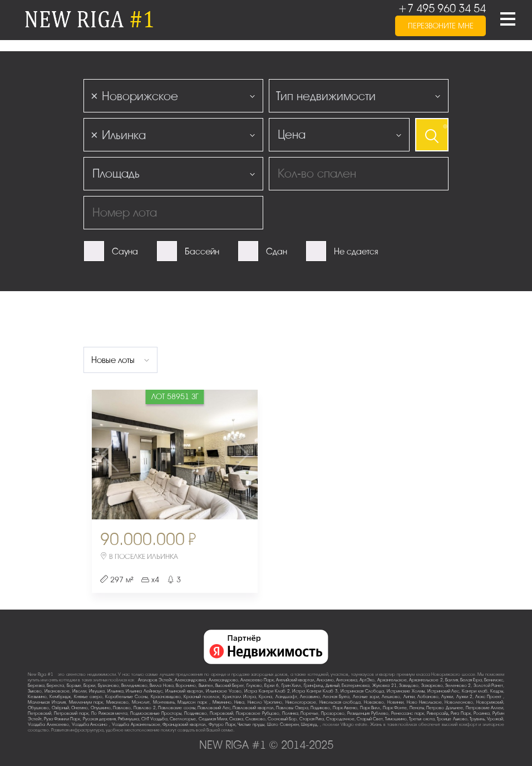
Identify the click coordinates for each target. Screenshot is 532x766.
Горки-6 (272, 686)
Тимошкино (396, 719)
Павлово (122, 708)
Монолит (141, 702)
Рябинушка (129, 719)
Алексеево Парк (257, 680)
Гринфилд (314, 686)
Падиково (320, 708)
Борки (89, 686)
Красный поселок (201, 697)
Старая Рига (312, 719)
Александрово (223, 680)
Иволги (79, 691)
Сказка (236, 719)
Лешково (391, 697)
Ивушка (97, 691)
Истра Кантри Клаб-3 (315, 691)
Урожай (495, 719)
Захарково (432, 686)
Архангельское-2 (426, 680)
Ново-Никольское (424, 702)
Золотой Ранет (488, 686)
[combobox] (173, 96)
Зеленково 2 (458, 686)
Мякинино (222, 702)
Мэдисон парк (193, 702)
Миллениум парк (86, 702)
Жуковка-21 (385, 686)
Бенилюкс (494, 680)
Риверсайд (438, 713)
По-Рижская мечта (110, 713)
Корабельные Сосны (126, 697)
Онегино (80, 708)
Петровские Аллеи (485, 708)
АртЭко (367, 680)
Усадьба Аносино (91, 725)
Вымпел (206, 686)
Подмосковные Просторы (156, 713)
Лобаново (428, 697)
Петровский (40, 713)
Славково (255, 719)
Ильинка (115, 691)
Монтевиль (164, 702)
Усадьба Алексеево (48, 725)
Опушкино (101, 708)
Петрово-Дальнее (445, 708)
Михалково (117, 702)
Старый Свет (370, 719)
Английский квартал (295, 680)
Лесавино (310, 697)
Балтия (452, 680)
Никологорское (301, 702)
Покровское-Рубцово (258, 713)
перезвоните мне (441, 26)
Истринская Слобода (362, 691)
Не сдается (356, 252)
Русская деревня (99, 719)
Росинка (482, 713)
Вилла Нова (161, 686)
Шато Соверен (283, 725)
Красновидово (166, 697)
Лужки (447, 697)
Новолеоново (459, 702)
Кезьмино (37, 697)
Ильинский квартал (184, 691)
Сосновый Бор (282, 719)
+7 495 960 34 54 (442, 9)
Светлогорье (183, 719)
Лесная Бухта (336, 697)
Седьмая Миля (213, 719)
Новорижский (490, 702)
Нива (239, 702)
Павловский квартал (253, 708)
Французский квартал (184, 725)
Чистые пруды (251, 725)
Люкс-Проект (489, 697)
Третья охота (422, 719)
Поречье (309, 713)
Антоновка (347, 680)
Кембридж (60, 697)
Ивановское (57, 691)
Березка (36, 686)
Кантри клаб (475, 691)
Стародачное (340, 719)
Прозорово (333, 713)
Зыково (35, 691)
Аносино (325, 680)
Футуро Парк (222, 725)
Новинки (395, 702)
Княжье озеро (88, 697)
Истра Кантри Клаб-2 (267, 691)
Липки (409, 697)
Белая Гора (471, 680)
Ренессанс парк (408, 713)
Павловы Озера (292, 708)
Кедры (497, 691)
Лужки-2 (464, 697)
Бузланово (109, 686)
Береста (55, 686)
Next (230, 455)
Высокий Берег (230, 686)
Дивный (332, 686)
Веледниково (134, 686)
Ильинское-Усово (224, 691)
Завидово (409, 686)
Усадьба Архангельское (136, 725)
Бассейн (202, 252)
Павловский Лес (214, 708)
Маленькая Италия (47, 702)
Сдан (277, 252)
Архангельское (392, 680)
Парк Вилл (370, 708)
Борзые (74, 686)
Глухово (254, 686)
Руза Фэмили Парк (62, 719)
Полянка (290, 713)
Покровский (221, 713)
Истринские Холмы (406, 691)
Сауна (125, 252)
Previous (119, 455)
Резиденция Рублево (368, 713)
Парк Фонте (395, 708)
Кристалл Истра (239, 697)
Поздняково (196, 713)
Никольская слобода (340, 702)
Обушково (38, 708)
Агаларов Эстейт (155, 680)
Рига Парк (461, 713)
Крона (265, 697)
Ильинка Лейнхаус (144, 691)
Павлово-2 (145, 708)
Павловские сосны (177, 708)
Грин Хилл (291, 686)
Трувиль (477, 719)
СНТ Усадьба (154, 719)
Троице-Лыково (452, 719)
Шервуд (309, 725)
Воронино (186, 686)
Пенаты (417, 708)
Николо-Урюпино (265, 702)
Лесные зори (366, 697)
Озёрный (60, 708)
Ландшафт (286, 697)
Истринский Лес (444, 691)
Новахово (374, 702)
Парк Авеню (345, 708)
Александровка (190, 680)
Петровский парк (71, 713)
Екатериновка (356, 686)
